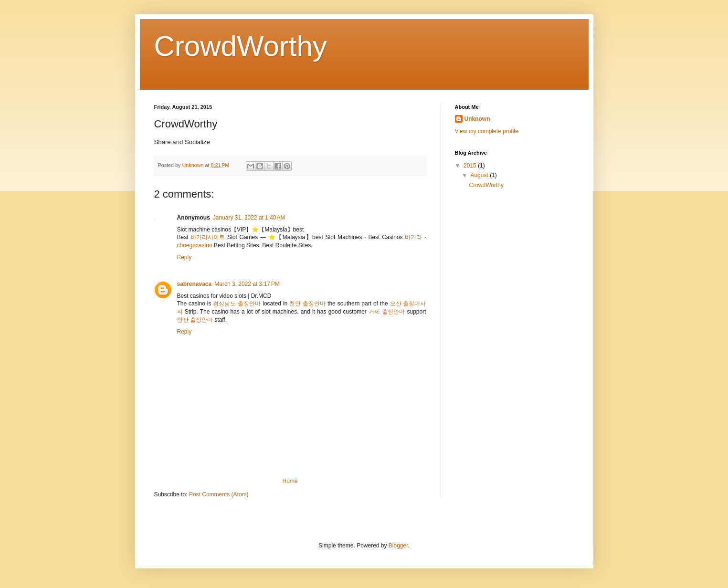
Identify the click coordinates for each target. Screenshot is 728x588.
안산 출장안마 (195, 320)
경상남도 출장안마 (237, 304)
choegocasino (195, 245)
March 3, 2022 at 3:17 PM (247, 284)
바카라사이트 (208, 237)
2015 (471, 166)
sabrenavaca (195, 284)
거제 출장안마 (387, 312)
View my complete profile (487, 131)
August (480, 175)
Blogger (398, 546)
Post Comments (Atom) (219, 494)
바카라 (413, 237)
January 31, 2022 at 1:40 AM (249, 218)
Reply (185, 257)
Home (290, 481)
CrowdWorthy (241, 46)
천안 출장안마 (307, 304)
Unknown (477, 119)
